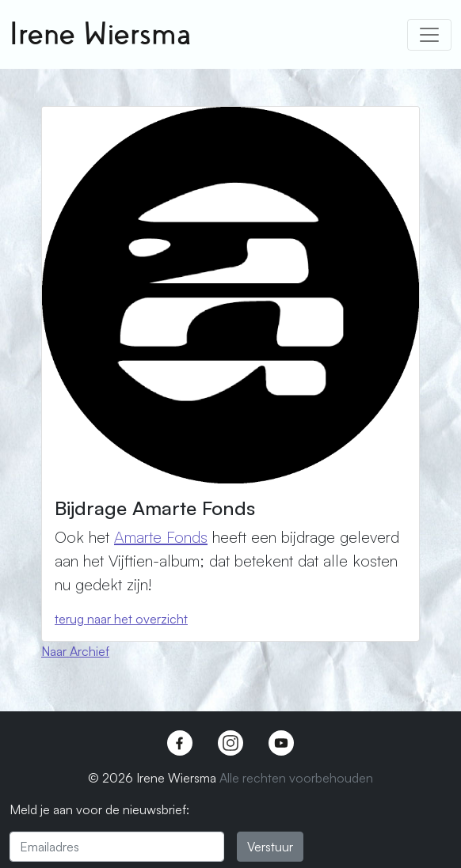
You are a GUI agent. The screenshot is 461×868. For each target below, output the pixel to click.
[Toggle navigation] (429, 35)
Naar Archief (75, 651)
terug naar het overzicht (121, 619)
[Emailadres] (117, 847)
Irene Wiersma (100, 34)
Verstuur (270, 847)
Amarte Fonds (161, 537)
